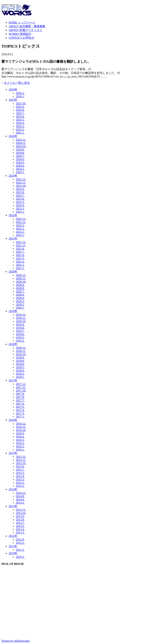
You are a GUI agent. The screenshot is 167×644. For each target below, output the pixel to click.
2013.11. (21, 510)
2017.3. (20, 413)
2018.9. (20, 357)
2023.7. (20, 195)
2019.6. (20, 334)
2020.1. (20, 308)
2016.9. (20, 433)
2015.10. (21, 463)
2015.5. (20, 473)
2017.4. (20, 410)
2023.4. (20, 205)
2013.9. (20, 516)
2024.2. (20, 169)
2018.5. (20, 367)
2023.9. (20, 189)
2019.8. (20, 328)
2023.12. (21, 179)
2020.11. (21, 278)
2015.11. (21, 460)
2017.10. (21, 391)
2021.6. (20, 255)
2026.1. (20, 96)
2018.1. (20, 377)
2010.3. (20, 557)
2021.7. (20, 252)
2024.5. (20, 162)
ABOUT (27, 26)
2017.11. (21, 387)
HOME (22, 22)
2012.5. (20, 543)
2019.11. (21, 318)
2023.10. (21, 186)
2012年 (13, 536)
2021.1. (20, 268)
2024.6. (20, 159)
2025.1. (20, 133)
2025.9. (20, 107)
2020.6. (20, 295)
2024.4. (20, 166)
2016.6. (20, 437)
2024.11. (21, 143)
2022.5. (20, 225)
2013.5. (20, 526)
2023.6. (20, 199)
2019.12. (21, 315)
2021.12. (21, 242)
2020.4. (20, 298)
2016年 (13, 420)
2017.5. (20, 407)
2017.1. (20, 417)
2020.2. (20, 304)
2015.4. (20, 476)
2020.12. (21, 275)
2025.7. (20, 113)
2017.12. (21, 384)
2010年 (13, 553)
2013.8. (20, 519)
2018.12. (21, 348)
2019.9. (20, 324)
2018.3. (20, 374)
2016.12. (21, 424)
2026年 (13, 89)
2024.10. (21, 146)
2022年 (13, 215)
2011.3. (20, 550)
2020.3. (20, 301)
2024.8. (20, 153)
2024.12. (21, 140)
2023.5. (20, 202)
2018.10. (21, 354)
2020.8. (20, 288)
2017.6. (20, 404)
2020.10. (21, 282)
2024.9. (20, 149)
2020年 (13, 272)
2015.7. (20, 470)
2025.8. (20, 110)
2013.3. (20, 532)
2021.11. (21, 245)
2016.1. (20, 450)
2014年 (13, 489)
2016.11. (21, 427)
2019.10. (21, 321)
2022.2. (20, 232)
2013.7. (20, 523)
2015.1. (20, 486)
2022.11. (21, 222)
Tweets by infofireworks (16, 641)
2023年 (13, 176)
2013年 (13, 506)
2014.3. (20, 503)
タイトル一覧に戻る (17, 83)
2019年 (13, 311)
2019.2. (20, 341)
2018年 (13, 344)
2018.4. (20, 370)
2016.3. (20, 443)
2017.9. (20, 394)
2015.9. (20, 466)
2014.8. (20, 496)
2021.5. (20, 258)
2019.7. (20, 331)
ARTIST (26, 30)
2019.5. (20, 337)
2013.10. (21, 513)
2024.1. (20, 172)
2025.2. (20, 129)
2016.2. (20, 446)
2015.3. (20, 479)
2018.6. (20, 364)
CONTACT (22, 38)
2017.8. (20, 397)
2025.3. (20, 126)
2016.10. (21, 430)
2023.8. (20, 192)
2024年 (13, 136)
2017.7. (20, 400)
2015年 (13, 453)
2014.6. (20, 499)
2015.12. (21, 457)
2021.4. (20, 262)
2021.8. (20, 249)
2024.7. (20, 156)
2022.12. (21, 219)
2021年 (13, 238)
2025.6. (20, 116)
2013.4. (20, 529)
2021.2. (20, 265)
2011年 (13, 546)
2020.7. (20, 291)
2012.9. (20, 540)
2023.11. (21, 182)
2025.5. (20, 120)
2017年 (13, 380)
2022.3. (20, 229)
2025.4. (20, 123)
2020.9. (20, 285)
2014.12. (21, 493)
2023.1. (20, 212)
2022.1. (20, 235)
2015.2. (20, 483)
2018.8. (20, 361)
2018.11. (21, 351)
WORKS (20, 34)
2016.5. (20, 440)
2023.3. (20, 208)
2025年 (13, 100)
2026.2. (20, 93)
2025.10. (21, 103)
